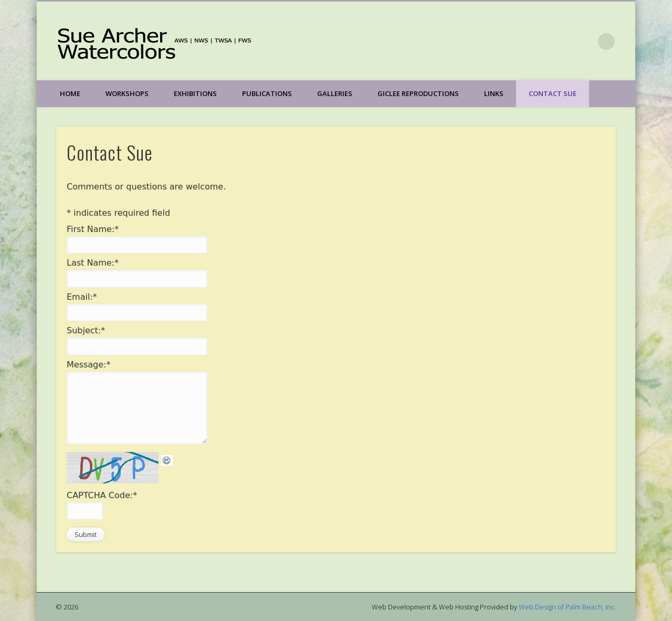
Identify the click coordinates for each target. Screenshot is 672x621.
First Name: (93, 229)
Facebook (585, 41)
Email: (82, 297)
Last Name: (93, 263)
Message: (89, 365)
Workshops (127, 93)
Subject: (86, 330)
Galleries (335, 93)
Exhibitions (195, 93)
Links (494, 93)
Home (70, 93)
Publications (267, 93)
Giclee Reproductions (418, 93)
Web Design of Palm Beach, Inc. (568, 607)
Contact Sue (553, 93)
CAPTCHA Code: (102, 495)
